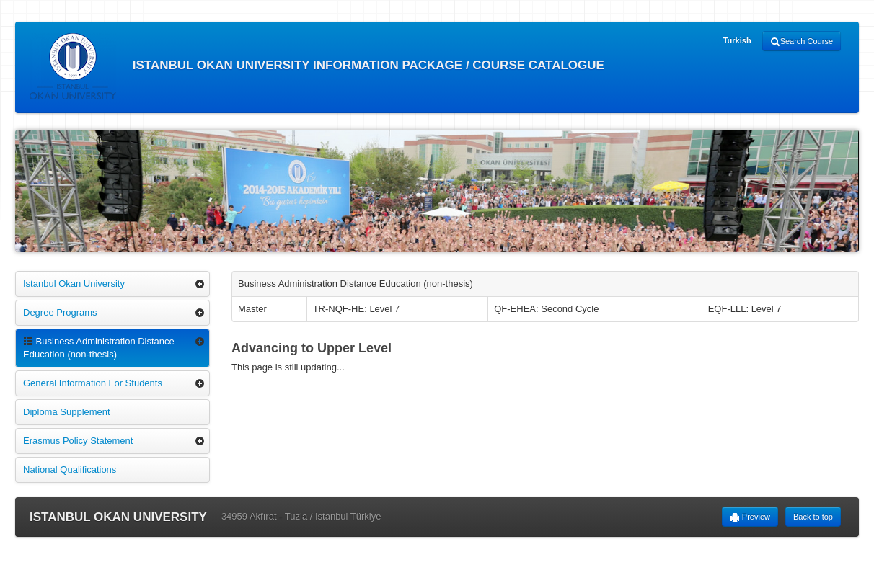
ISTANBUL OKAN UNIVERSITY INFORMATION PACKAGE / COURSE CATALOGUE (317, 66)
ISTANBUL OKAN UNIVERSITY (118, 517)
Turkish (737, 40)
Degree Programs (60, 312)
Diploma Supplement (67, 412)
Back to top (813, 517)
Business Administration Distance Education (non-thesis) (99, 348)
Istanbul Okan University (74, 284)
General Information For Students (93, 383)
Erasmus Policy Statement (78, 441)
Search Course (802, 42)
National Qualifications (70, 469)
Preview (750, 517)
